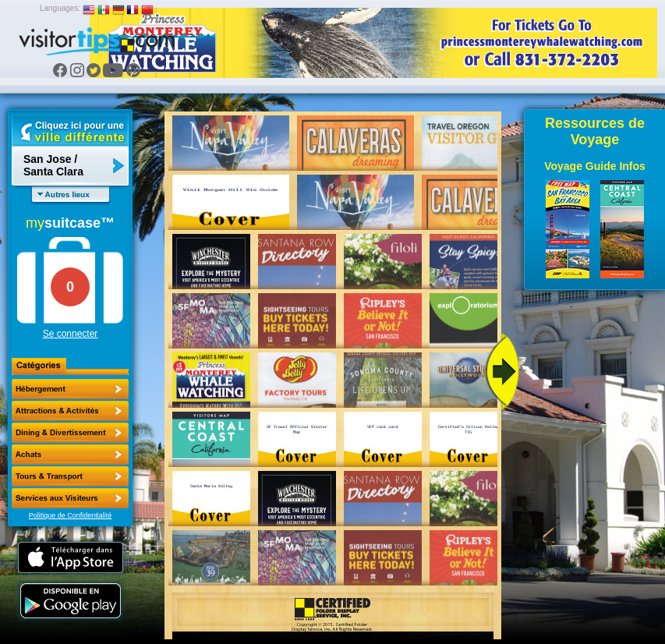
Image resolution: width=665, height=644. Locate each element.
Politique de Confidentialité (71, 515)
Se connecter (71, 334)
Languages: (60, 8)
